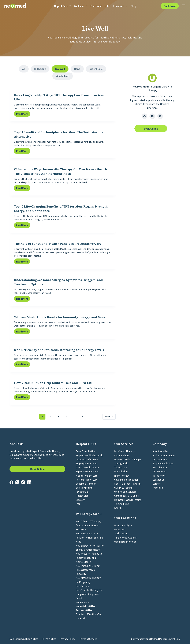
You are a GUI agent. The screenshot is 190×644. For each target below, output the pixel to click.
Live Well (60, 69)
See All (118, 508)
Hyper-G (80, 618)
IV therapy (169, 100)
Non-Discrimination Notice (24, 639)
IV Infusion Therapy (124, 451)
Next (109, 416)
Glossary (80, 500)
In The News (159, 476)
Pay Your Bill (82, 492)
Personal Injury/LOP (86, 480)
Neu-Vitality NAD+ (85, 606)
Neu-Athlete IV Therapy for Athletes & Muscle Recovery (88, 525)
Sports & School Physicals (128, 484)
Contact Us (158, 480)
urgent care (152, 100)
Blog (133, 6)
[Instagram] (152, 116)
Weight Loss (63, 76)
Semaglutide (121, 463)
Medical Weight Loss (87, 476)
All (24, 69)
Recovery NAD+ (84, 610)
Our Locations (160, 459)
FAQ (78, 504)
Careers (157, 484)
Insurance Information (87, 459)
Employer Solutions (86, 463)
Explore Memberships (87, 471)
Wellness (81, 6)
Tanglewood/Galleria (125, 537)
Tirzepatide (121, 467)
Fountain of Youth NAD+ (88, 614)
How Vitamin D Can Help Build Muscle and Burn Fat (53, 383)
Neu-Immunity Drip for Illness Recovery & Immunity (88, 570)
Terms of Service (88, 639)
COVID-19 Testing (123, 488)
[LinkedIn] (29, 482)
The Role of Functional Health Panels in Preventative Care (58, 244)
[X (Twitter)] (160, 116)
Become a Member (86, 484)
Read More (23, 115)
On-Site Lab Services (125, 492)
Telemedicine (122, 504)
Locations (120, 6)
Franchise (158, 488)
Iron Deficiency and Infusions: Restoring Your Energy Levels (59, 350)
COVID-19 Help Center (87, 467)
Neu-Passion (82, 586)
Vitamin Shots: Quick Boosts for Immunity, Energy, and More (60, 317)
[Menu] (184, 6)
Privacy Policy (68, 639)
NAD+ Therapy (122, 476)
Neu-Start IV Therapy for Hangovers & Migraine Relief (89, 594)
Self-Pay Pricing (84, 488)
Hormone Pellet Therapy (128, 459)
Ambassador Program (164, 455)
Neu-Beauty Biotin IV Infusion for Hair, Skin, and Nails (90, 537)
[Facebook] (145, 116)
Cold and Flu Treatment (127, 480)
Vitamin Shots (122, 455)
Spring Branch (122, 533)
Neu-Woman (82, 602)
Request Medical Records (89, 455)
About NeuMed (161, 451)
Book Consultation (86, 451)
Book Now (170, 6)
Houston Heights (123, 525)
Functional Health (100, 6)
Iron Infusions (121, 471)
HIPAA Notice (49, 639)
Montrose (119, 529)
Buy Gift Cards (160, 467)
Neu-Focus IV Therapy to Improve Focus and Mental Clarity (89, 558)
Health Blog (82, 496)
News (77, 69)
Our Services (159, 471)
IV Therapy (40, 69)
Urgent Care (63, 6)
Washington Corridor (125, 541)
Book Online (38, 469)
